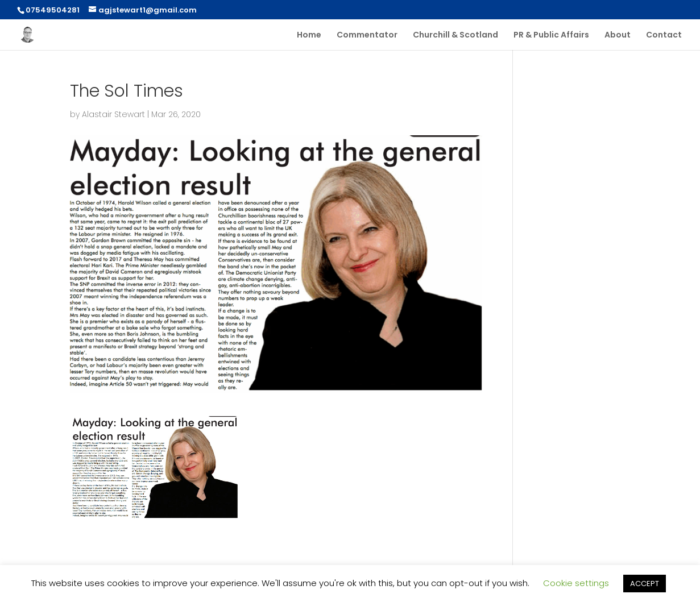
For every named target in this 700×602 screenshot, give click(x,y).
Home (309, 36)
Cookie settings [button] (576, 583)
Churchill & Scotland (455, 36)
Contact (664, 36)
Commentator (367, 36)
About (618, 36)
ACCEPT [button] (645, 584)
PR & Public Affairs (551, 36)
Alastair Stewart (113, 114)
